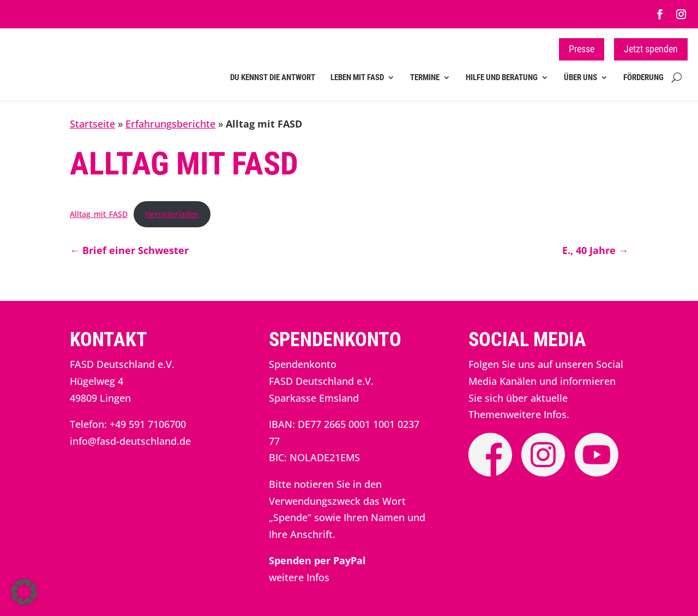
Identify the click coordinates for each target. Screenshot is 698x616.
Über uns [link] (580, 78)
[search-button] (676, 85)
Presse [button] (582, 49)
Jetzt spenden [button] (651, 49)
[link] (660, 14)
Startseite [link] (92, 124)
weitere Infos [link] (299, 577)
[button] (24, 592)
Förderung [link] (643, 78)
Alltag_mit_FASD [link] (99, 214)
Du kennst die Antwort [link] (273, 78)
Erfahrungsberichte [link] (170, 124)
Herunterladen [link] (172, 214)
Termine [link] (425, 78)
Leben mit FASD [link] (357, 78)
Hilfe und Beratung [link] (502, 78)
